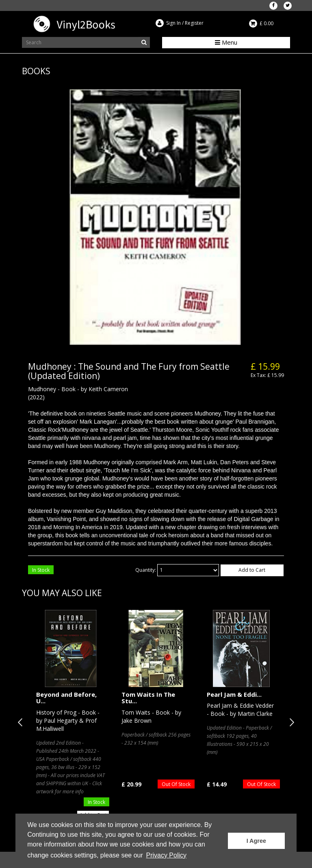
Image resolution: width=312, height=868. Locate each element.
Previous (22, 722)
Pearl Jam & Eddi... (234, 694)
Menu (226, 42)
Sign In (173, 23)
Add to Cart (252, 570)
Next (290, 722)
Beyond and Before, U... (66, 698)
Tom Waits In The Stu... (148, 698)
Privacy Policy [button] (166, 855)
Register (194, 23)
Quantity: (146, 570)
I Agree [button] (256, 841)
